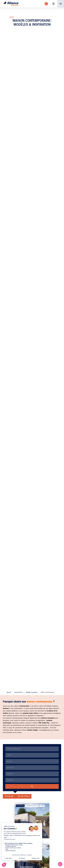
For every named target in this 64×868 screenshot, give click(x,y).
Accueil (9, 692)
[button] (53, 4)
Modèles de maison (32, 692)
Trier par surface (24, 796)
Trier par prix (9, 796)
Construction (18, 692)
